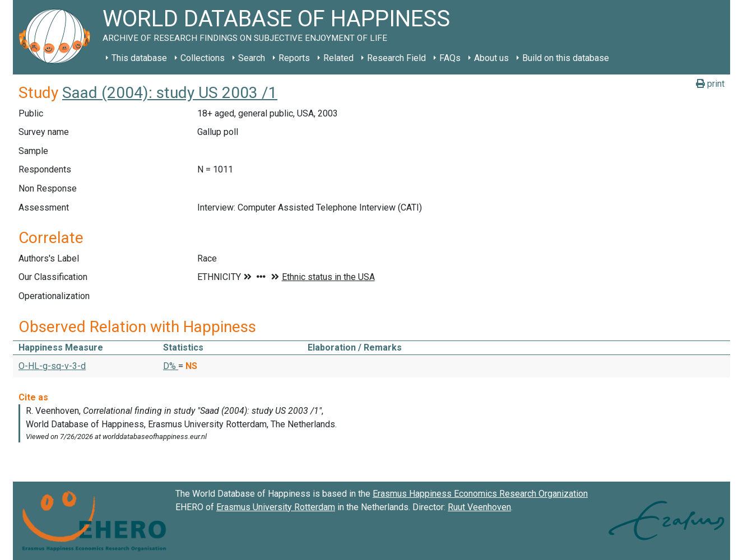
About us (491, 58)
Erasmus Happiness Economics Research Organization (480, 494)
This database (139, 58)
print (710, 84)
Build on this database (566, 58)
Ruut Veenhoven (479, 507)
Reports (294, 58)
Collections (203, 58)
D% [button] (171, 366)
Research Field (396, 58)
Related (338, 58)
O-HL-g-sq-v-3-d (52, 366)
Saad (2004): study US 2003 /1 (170, 93)
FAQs (450, 58)
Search (252, 58)
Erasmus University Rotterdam (276, 507)
